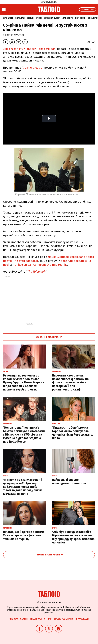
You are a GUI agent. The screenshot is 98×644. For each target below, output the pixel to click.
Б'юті (39, 18)
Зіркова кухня (52, 18)
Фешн (30, 18)
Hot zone (80, 18)
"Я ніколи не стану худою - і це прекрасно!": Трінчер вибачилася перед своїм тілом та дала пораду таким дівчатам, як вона (23, 487)
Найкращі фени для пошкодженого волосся (69, 482)
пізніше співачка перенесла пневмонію (40, 265)
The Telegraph (36, 272)
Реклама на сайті (18, 619)
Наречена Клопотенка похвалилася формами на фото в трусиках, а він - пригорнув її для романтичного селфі (70, 382)
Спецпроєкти (37, 619)
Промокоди (82, 619)
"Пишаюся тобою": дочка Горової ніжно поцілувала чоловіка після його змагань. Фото (72, 433)
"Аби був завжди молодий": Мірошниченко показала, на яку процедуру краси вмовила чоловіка (73, 537)
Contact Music (32, 68)
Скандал (20, 18)
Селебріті (8, 18)
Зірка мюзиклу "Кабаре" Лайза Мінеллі (30, 49)
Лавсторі (68, 18)
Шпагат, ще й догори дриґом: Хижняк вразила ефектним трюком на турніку (23, 535)
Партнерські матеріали (60, 619)
